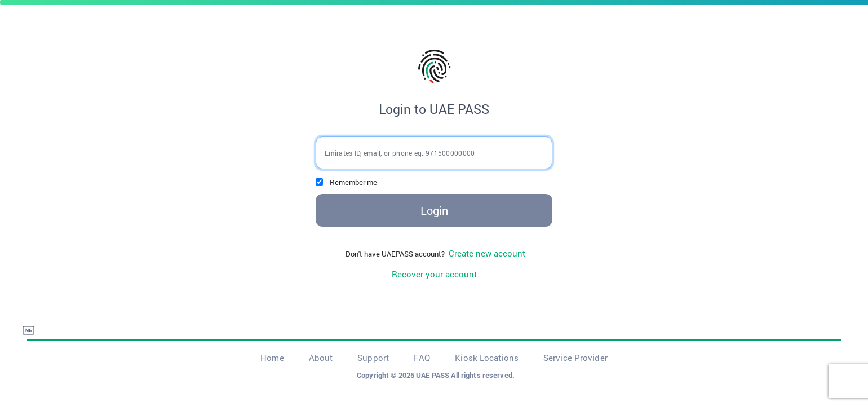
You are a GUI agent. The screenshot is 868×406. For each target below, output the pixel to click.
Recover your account (434, 274)
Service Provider (575, 358)
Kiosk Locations (487, 358)
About (321, 358)
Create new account (486, 253)
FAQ (422, 358)
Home (272, 358)
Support (373, 358)
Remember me (353, 182)
